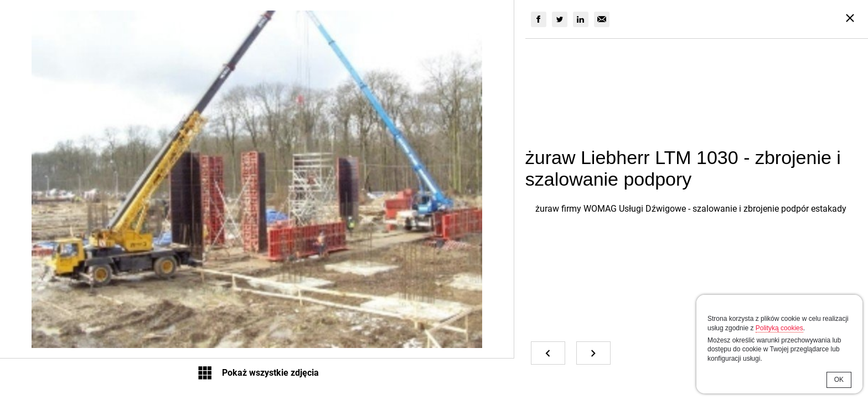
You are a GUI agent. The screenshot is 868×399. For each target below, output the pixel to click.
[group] (539, 19)
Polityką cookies (779, 328)
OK (839, 380)
